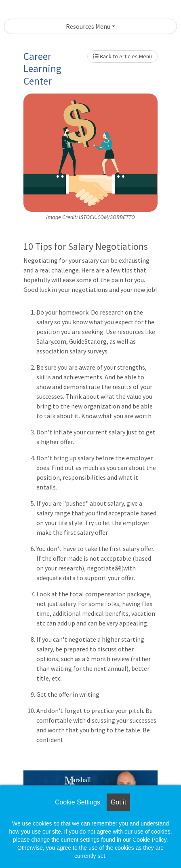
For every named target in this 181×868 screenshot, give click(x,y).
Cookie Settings (78, 802)
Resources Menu (88, 26)
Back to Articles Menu (122, 56)
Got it (118, 802)
